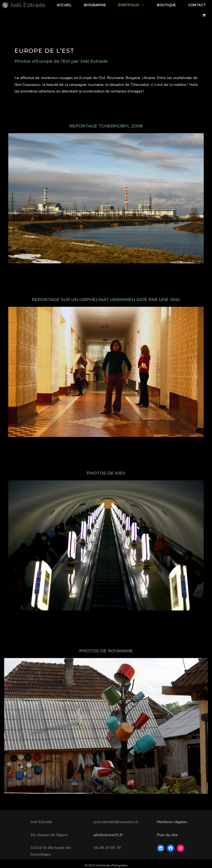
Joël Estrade (28, 5)
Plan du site (167, 835)
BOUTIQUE (166, 5)
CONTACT (197, 5)
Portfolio (134, 5)
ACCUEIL (64, 5)
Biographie (95, 5)
